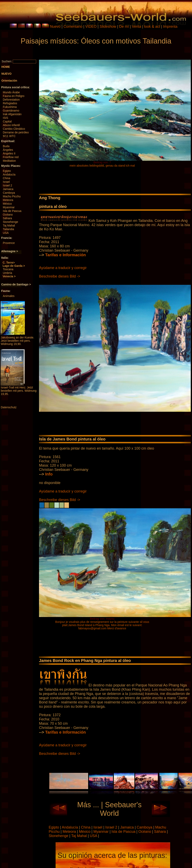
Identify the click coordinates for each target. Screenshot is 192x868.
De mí (124, 27)
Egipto (7, 171)
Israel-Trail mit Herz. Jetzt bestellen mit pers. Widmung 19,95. (19, 391)
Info (49, 474)
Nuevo (55, 27)
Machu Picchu (12, 196)
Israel (6, 182)
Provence (9, 243)
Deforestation (11, 100)
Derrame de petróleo (16, 132)
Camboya (9, 193)
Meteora (8, 200)
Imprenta (170, 27)
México (7, 204)
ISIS (5, 118)
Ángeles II (9, 153)
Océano (8, 215)
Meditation (9, 161)
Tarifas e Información (66, 255)
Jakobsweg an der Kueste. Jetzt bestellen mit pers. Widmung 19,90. (17, 341)
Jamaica (8, 189)
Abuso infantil (11, 125)
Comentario (73, 27)
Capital (7, 121)
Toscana (8, 269)
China (7, 178)
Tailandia (8, 229)
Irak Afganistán (12, 114)
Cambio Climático (14, 129)
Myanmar (9, 207)
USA (6, 233)
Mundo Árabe (11, 92)
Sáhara (7, 218)
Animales (9, 296)
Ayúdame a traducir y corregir (63, 268)
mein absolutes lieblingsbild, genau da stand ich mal (102, 166)
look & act (153, 27)
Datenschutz (9, 407)
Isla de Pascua (12, 211)
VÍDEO (91, 27)
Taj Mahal (9, 226)
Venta (136, 27)
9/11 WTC (9, 136)
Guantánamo (11, 111)
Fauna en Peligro (14, 96)
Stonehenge (11, 222)
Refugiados (10, 103)
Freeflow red (11, 157)
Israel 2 (7, 185)
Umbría (7, 273)
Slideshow (108, 27)
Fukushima (10, 107)
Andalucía (9, 174)
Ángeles (8, 150)
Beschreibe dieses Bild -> (60, 276)
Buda (6, 146)
